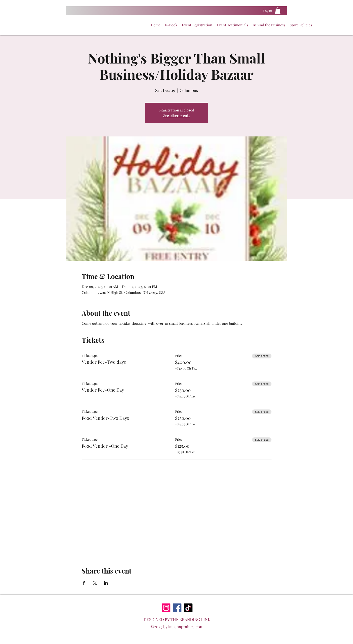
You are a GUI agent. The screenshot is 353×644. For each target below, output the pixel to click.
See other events (177, 115)
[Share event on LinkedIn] (106, 583)
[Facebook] (177, 608)
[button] (278, 11)
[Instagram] (166, 608)
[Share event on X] (95, 583)
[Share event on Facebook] (84, 583)
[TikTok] (188, 608)
